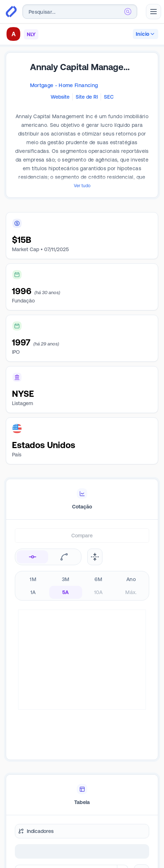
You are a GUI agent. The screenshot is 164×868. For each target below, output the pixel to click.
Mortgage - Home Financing (64, 85)
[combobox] (80, 12)
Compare (82, 536)
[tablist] (82, 499)
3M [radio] (66, 579)
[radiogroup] (82, 586)
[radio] (32, 557)
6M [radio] (98, 579)
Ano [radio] (131, 579)
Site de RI (87, 97)
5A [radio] (66, 592)
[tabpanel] (82, 651)
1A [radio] (33, 592)
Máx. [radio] (131, 592)
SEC (109, 97)
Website (60, 97)
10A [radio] (98, 592)
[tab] (82, 499)
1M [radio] (33, 579)
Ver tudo (82, 186)
